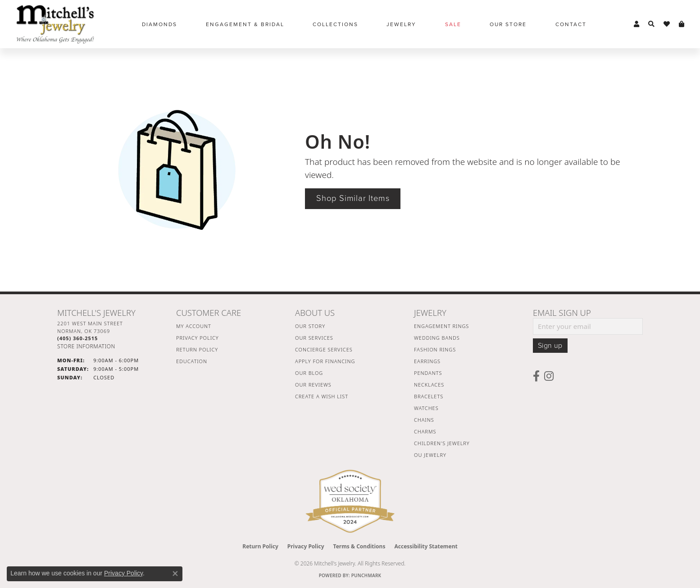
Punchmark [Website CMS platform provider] (366, 575)
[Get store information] (86, 346)
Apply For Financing (325, 361)
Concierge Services (324, 349)
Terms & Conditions (359, 546)
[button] (636, 24)
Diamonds (159, 24)
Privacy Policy (198, 338)
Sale (453, 24)
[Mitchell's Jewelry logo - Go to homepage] (55, 24)
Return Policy (197, 349)
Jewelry (401, 24)
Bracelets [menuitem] (429, 396)
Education (192, 361)
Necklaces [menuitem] (429, 385)
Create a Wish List (322, 396)
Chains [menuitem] (424, 420)
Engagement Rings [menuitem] (441, 326)
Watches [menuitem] (426, 408)
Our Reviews (313, 385)
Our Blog (309, 373)
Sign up (550, 346)
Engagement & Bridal (245, 24)
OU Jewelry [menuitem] (430, 455)
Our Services (314, 338)
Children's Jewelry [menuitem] (442, 443)
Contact (571, 24)
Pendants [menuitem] (428, 373)
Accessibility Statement (426, 546)
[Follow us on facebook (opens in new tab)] (536, 376)
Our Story (310, 326)
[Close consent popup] (175, 574)
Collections (335, 24)
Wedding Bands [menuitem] (437, 338)
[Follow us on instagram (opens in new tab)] (549, 376)
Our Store (508, 24)
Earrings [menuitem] (427, 361)
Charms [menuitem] (425, 431)
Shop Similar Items (353, 198)
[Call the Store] (77, 338)
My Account (194, 326)
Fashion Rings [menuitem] (435, 349)
